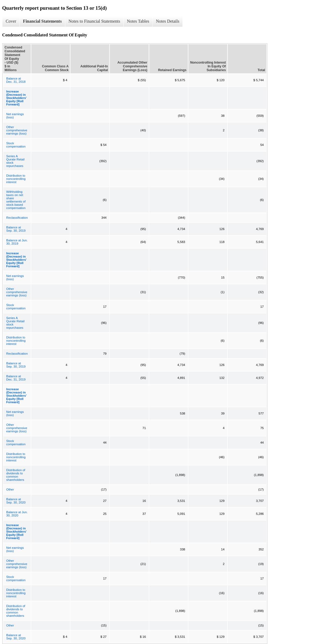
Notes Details (168, 21)
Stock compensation (16, 145)
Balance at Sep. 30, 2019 (16, 229)
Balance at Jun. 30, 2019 (17, 242)
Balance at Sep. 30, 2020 (16, 501)
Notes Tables (138, 21)
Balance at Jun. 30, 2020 (17, 514)
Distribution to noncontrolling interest (16, 179)
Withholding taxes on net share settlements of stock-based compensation (16, 200)
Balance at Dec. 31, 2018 (16, 80)
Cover (11, 21)
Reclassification (17, 218)
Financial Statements (42, 21)
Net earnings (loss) (15, 116)
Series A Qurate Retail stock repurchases (15, 161)
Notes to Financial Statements (94, 21)
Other (10, 489)
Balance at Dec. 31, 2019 (16, 378)
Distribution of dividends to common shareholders (16, 475)
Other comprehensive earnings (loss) (17, 130)
